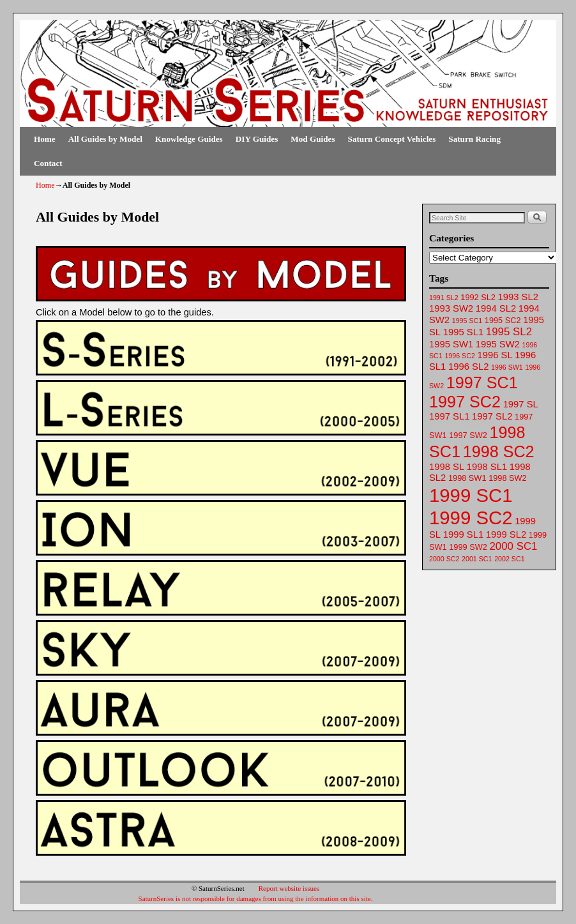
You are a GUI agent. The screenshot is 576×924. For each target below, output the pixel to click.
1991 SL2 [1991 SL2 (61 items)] (444, 298)
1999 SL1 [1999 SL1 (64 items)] (463, 534)
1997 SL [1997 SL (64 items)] (521, 404)
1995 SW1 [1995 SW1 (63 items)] (451, 344)
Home (45, 139)
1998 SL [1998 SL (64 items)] (447, 467)
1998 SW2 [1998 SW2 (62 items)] (507, 478)
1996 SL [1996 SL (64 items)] (495, 355)
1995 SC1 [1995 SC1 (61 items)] (467, 321)
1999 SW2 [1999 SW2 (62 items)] (468, 547)
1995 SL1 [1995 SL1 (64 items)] (463, 332)
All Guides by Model (105, 139)
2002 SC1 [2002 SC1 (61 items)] (509, 559)
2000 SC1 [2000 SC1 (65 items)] (513, 546)
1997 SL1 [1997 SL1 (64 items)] (449, 416)
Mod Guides (313, 139)
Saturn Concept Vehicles (392, 139)
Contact (48, 163)
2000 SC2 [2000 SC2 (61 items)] (444, 559)
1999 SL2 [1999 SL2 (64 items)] (506, 534)
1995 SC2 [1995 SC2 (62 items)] (503, 320)
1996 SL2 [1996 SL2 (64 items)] (468, 367)
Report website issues (289, 888)
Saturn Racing (474, 139)
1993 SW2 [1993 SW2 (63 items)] (451, 308)
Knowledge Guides (189, 139)
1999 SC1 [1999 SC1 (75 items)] (471, 495)
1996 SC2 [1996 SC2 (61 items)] (459, 356)
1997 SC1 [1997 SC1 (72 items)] (482, 382)
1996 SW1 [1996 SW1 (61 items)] (507, 367)
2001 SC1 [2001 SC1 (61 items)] (477, 559)
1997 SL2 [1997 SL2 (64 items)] (492, 416)
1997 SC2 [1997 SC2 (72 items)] (465, 402)
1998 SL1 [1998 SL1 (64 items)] (487, 467)
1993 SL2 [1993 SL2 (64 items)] (518, 297)
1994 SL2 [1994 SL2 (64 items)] (496, 308)
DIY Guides (257, 139)
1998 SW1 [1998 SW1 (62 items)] (467, 478)
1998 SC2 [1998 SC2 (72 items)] (499, 451)
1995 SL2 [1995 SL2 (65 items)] (509, 332)
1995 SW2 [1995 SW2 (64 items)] (498, 344)
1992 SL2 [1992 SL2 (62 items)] (478, 297)
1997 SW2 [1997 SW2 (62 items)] (468, 435)
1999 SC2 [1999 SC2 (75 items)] (471, 518)
